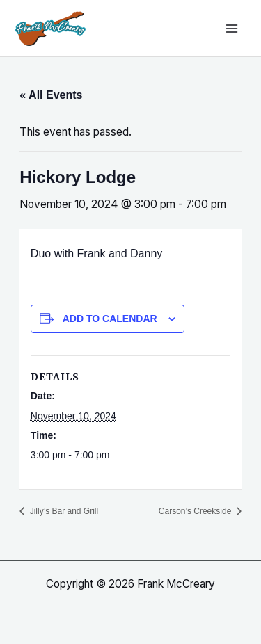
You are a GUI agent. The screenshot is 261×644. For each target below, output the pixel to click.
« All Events (51, 95)
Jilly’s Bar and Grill (63, 511)
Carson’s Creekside (196, 511)
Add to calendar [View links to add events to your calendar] (110, 319)
